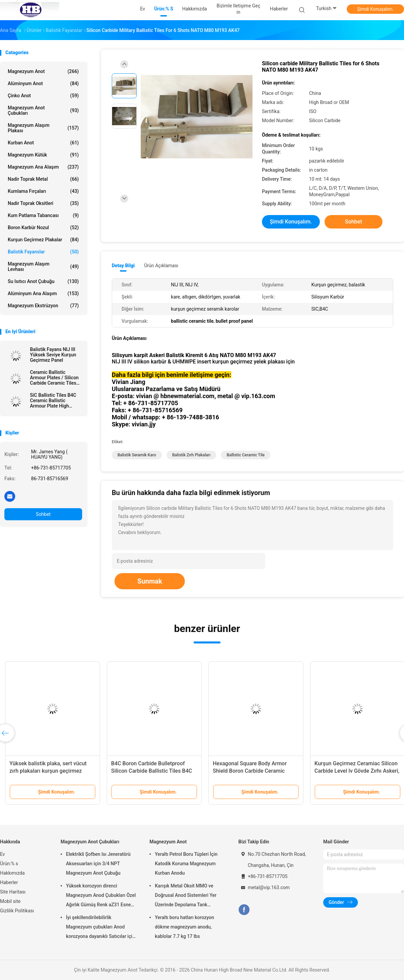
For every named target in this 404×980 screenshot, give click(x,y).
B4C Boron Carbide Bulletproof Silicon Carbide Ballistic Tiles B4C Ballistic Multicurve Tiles (151, 771)
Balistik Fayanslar (43, 252)
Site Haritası (13, 892)
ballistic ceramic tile (246, 455)
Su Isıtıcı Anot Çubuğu (43, 281)
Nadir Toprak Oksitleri (43, 203)
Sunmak (150, 581)
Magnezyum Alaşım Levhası (43, 267)
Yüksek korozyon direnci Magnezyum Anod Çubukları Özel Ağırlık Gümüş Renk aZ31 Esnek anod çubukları (101, 896)
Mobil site (10, 901)
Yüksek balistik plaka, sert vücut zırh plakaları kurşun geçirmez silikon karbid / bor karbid (48, 771)
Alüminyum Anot (43, 83)
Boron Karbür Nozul (43, 228)
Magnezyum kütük (43, 155)
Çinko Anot (43, 96)
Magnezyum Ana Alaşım (43, 167)
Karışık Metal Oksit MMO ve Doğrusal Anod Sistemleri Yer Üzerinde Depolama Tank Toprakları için (186, 896)
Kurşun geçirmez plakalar (43, 240)
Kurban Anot (43, 143)
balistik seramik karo (137, 455)
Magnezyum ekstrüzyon (43, 306)
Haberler (9, 882)
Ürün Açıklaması (161, 266)
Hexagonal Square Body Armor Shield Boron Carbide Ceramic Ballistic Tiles (250, 771)
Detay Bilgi (123, 266)
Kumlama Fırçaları (43, 191)
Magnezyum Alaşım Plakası (43, 128)
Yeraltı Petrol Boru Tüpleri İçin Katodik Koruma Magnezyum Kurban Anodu (186, 864)
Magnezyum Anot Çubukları (43, 110)
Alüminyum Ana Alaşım (43, 293)
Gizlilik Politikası (17, 911)
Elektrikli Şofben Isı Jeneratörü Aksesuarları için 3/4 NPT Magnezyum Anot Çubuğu (98, 864)
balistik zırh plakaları (192, 455)
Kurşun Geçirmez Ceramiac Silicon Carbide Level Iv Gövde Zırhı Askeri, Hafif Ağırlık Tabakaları (357, 771)
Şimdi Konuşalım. (375, 9)
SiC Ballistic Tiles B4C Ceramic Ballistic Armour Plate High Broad (53, 400)
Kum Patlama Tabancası (43, 215)
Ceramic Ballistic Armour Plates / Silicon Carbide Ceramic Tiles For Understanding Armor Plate (54, 378)
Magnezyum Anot (43, 71)
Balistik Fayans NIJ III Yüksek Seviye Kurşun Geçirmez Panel (53, 355)
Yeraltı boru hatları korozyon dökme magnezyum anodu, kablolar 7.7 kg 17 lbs (184, 927)
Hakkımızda (12, 873)
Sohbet (43, 514)
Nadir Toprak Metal (43, 179)
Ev (3, 854)
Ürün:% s (9, 864)
